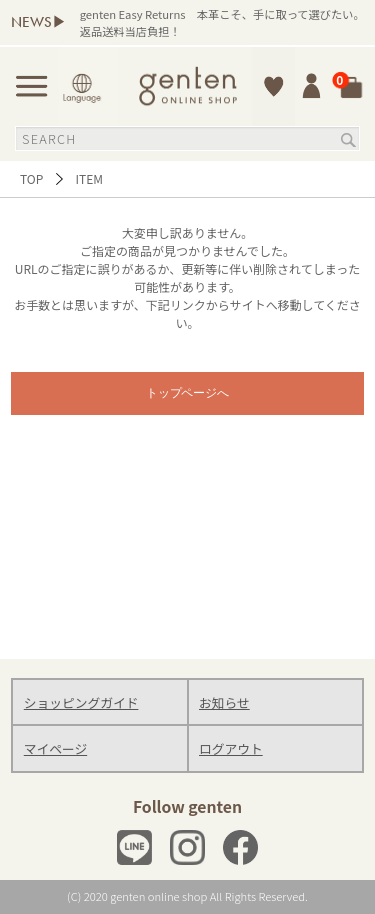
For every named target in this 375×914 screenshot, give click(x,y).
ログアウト (231, 748)
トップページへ (188, 393)
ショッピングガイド (81, 702)
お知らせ (224, 702)
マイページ (55, 748)
